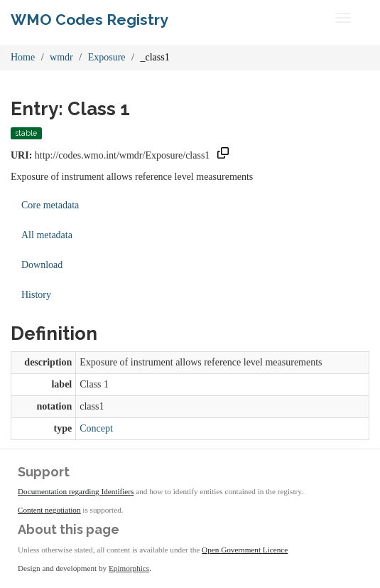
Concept (96, 428)
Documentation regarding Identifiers (76, 491)
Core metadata (50, 205)
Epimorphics (129, 568)
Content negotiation (49, 510)
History (36, 295)
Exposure (107, 57)
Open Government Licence (245, 550)
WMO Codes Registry (89, 20)
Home (23, 57)
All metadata (47, 235)
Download (42, 265)
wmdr (61, 57)
